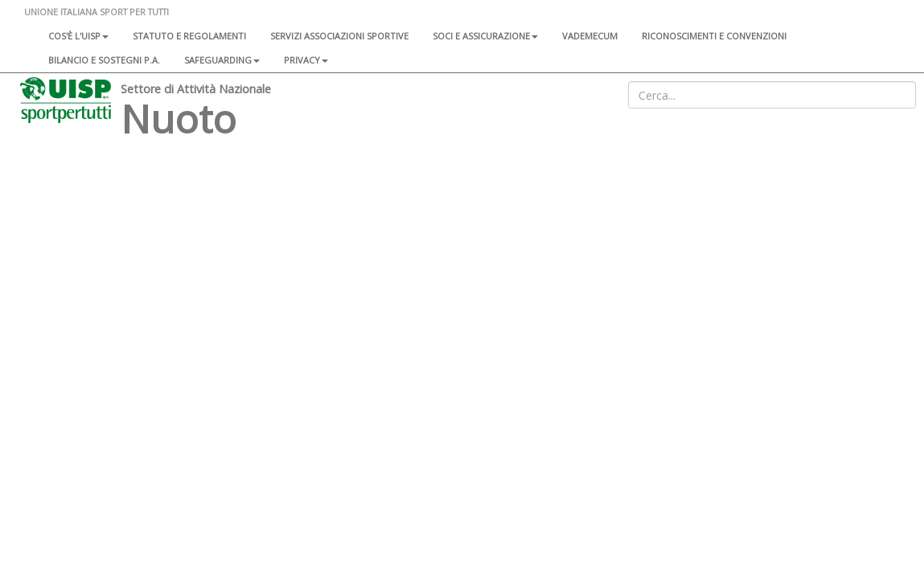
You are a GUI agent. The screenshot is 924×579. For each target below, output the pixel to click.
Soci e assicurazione (485, 36)
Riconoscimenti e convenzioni (714, 36)
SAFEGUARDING (222, 60)
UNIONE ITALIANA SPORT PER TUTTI (97, 12)
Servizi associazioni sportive (339, 36)
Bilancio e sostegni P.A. (104, 60)
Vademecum (590, 36)
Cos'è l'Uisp (78, 36)
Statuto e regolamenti (189, 36)
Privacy (306, 60)
